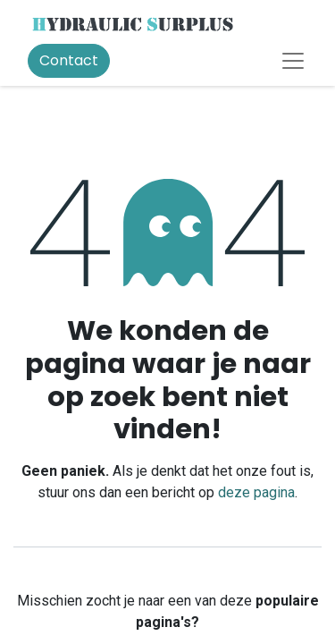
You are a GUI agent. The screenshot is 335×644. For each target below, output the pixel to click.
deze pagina (256, 492)
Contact (69, 60)
